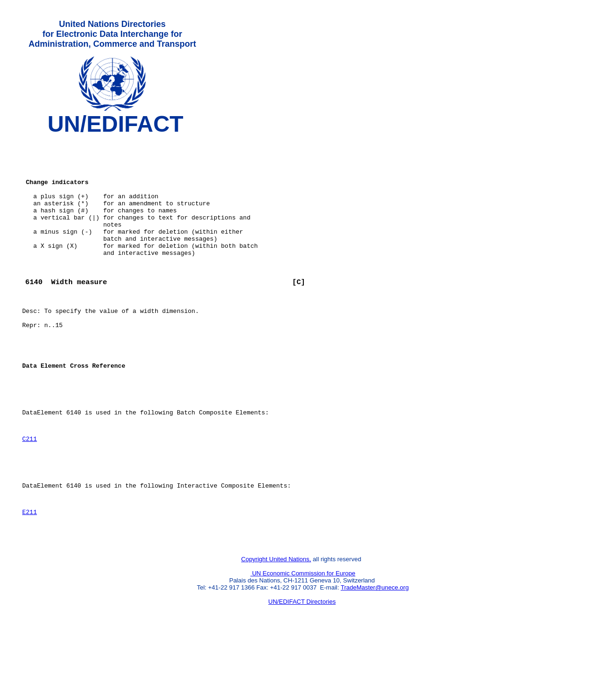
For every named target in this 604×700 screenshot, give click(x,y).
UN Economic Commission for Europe (303, 637)
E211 (29, 571)
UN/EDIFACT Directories (302, 665)
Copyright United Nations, (276, 622)
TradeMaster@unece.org (375, 651)
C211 (29, 489)
